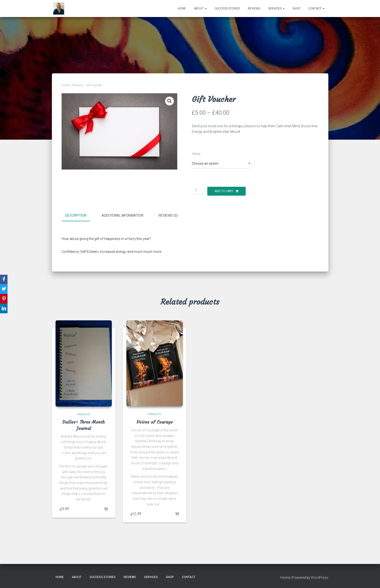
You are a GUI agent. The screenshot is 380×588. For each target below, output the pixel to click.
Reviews (254, 9)
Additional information (122, 215)
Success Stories (227, 9)
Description (76, 215)
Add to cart (224, 191)
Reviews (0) (168, 215)
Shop (296, 9)
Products (78, 85)
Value (196, 154)
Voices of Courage (155, 422)
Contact (316, 9)
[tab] (79, 216)
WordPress (320, 577)
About (200, 9)
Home (182, 9)
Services (276, 9)
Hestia (285, 577)
